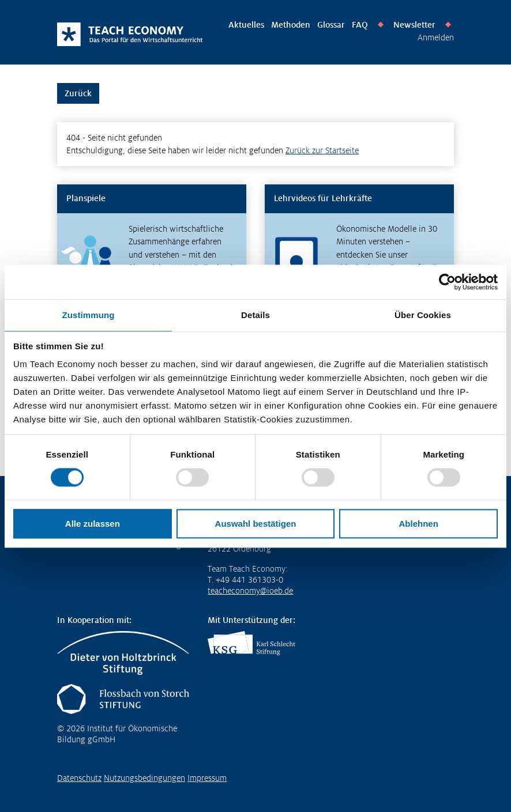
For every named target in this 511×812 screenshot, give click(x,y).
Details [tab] (255, 315)
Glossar (331, 25)
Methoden (291, 25)
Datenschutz (79, 778)
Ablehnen (418, 524)
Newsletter (414, 25)
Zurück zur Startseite (322, 150)
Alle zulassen (93, 524)
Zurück (78, 93)
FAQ (360, 25)
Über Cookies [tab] (423, 315)
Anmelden (436, 37)
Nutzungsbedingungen (144, 778)
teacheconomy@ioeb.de (250, 591)
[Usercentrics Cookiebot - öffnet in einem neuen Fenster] (447, 282)
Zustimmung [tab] (89, 315)
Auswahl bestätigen (256, 524)
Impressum (207, 778)
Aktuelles (246, 25)
